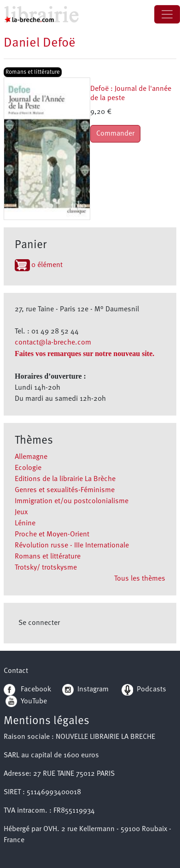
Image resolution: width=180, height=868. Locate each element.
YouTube (34, 701)
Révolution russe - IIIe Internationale (72, 546)
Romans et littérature (48, 557)
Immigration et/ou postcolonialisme (72, 501)
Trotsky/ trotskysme (46, 568)
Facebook (27, 690)
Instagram (85, 690)
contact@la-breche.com (53, 343)
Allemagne (31, 457)
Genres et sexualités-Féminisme (65, 490)
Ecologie (28, 468)
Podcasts (144, 690)
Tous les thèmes (140, 579)
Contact (16, 671)
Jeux (21, 512)
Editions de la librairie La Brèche (65, 479)
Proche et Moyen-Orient (52, 535)
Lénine (25, 523)
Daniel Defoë (40, 43)
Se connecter (39, 623)
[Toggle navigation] (167, 14)
